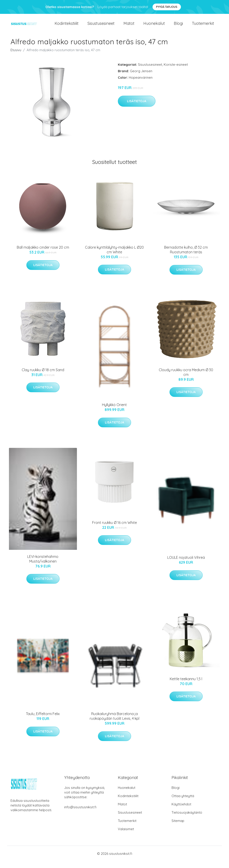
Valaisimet (126, 836)
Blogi (178, 27)
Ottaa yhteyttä (183, 803)
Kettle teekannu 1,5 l (186, 686)
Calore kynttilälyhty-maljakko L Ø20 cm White (114, 256)
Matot (129, 27)
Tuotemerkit (203, 27)
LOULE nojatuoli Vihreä (186, 564)
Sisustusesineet (101, 27)
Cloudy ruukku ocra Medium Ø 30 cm (186, 379)
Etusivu (16, 57)
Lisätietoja (137, 108)
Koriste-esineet (176, 71)
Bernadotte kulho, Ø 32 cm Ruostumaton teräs (186, 256)
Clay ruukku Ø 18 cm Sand (43, 377)
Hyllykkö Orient (114, 411)
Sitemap (178, 827)
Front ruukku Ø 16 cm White (114, 529)
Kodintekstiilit (67, 27)
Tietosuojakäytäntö (187, 819)
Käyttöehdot (181, 811)
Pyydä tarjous (167, 7)
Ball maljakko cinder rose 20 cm (43, 254)
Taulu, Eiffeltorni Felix (43, 720)
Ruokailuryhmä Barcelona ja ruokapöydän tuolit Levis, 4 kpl (114, 723)
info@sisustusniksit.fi (80, 814)
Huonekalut (154, 27)
